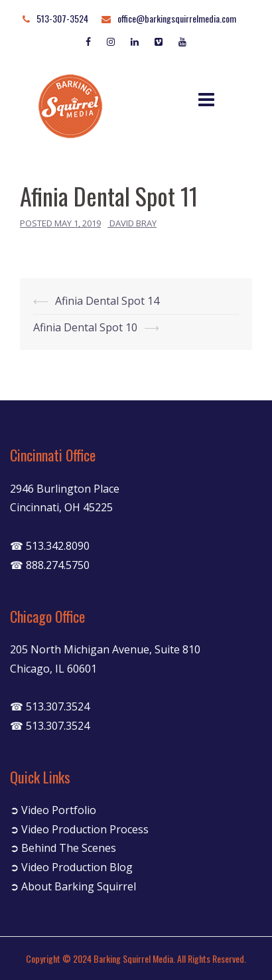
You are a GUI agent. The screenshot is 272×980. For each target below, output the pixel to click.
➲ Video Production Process (79, 829)
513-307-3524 (62, 18)
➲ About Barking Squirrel (73, 886)
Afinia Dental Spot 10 (85, 327)
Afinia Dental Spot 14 (107, 301)
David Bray (133, 223)
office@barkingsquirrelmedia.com (177, 18)
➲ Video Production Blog (71, 867)
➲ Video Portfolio (53, 810)
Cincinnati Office (53, 455)
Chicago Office (47, 616)
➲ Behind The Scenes (63, 848)
